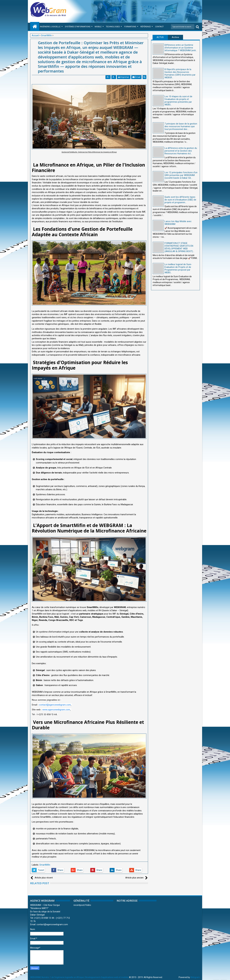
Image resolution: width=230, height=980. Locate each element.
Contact (159, 27)
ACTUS (160, 37)
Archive (175, 37)
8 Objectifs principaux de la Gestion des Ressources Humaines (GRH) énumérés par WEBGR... (180, 73)
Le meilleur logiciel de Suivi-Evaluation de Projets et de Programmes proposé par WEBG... (178, 268)
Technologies (113, 27)
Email (136, 77)
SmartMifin (45, 865)
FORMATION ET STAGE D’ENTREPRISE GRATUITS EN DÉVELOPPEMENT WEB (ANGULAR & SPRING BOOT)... (179, 247)
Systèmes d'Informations (78, 27)
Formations (130, 27)
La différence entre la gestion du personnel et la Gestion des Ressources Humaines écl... (181, 151)
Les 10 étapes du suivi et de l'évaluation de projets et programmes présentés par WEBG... (178, 101)
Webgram (195, 977)
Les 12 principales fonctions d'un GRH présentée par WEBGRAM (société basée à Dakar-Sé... (181, 175)
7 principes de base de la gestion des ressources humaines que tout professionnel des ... (181, 126)
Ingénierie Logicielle (50, 27)
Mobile (98, 27)
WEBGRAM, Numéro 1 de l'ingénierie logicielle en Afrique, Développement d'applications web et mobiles (79, 977)
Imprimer (124, 77)
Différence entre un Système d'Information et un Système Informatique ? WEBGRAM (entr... (181, 48)
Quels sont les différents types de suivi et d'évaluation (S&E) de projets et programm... (180, 200)
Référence (146, 27)
